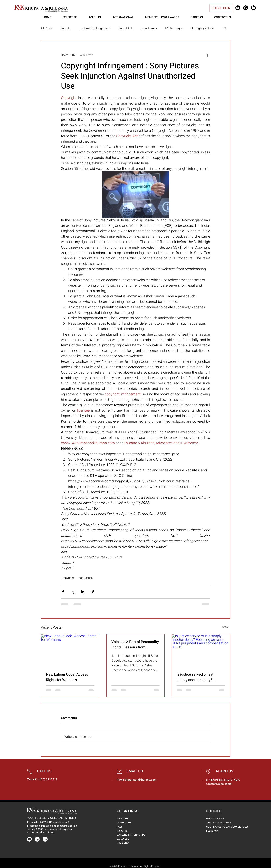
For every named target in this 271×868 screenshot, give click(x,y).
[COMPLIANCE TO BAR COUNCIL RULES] (230, 827)
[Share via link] (93, 592)
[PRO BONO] (129, 843)
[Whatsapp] (246, 8)
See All (226, 627)
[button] (225, 28)
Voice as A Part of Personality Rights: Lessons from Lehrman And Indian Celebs (135, 645)
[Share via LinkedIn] (83, 592)
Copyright (68, 578)
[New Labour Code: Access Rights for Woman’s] (70, 651)
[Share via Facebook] (63, 592)
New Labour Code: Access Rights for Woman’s (67, 677)
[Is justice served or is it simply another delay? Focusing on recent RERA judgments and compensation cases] (201, 651)
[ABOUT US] (125, 819)
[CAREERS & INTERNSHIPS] (134, 835)
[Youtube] (238, 8)
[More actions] (208, 55)
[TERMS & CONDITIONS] (223, 823)
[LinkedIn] (253, 8)
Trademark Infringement (95, 28)
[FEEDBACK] (218, 831)
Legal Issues (149, 28)
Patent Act (125, 28)
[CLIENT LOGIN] (221, 8)
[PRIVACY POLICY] (219, 819)
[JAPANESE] (129, 839)
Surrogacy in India (203, 28)
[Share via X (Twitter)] (73, 592)
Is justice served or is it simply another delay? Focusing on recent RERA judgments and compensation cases (201, 677)
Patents (66, 28)
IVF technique (174, 28)
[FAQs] (130, 827)
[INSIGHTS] (125, 831)
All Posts (47, 28)
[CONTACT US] (128, 823)
